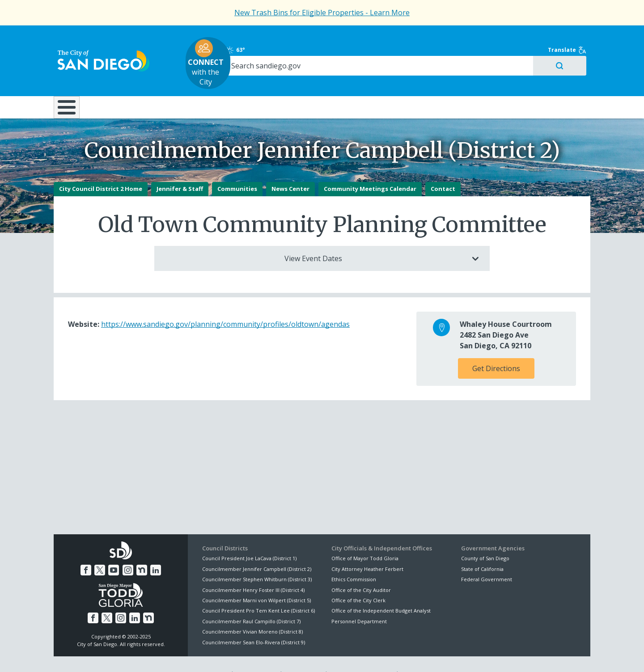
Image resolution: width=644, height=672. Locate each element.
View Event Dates (375, 239)
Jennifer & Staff (180, 169)
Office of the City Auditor (361, 570)
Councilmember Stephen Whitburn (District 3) (257, 559)
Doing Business (291, 80)
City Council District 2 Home (101, 169)
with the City (320, 50)
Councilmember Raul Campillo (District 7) (251, 601)
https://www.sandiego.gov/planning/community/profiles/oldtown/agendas (225, 304)
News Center (290, 169)
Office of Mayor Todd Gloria (365, 539)
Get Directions (496, 349)
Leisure (129, 80)
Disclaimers (210, 655)
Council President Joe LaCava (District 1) (249, 539)
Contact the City (424, 655)
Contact (443, 169)
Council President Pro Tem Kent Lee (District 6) (258, 591)
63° (466, 37)
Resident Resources (210, 80)
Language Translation (361, 655)
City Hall (546, 80)
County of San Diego (485, 539)
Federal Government (487, 559)
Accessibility (303, 655)
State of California (482, 549)
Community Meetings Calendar (370, 169)
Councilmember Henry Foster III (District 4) (253, 570)
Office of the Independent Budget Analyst (381, 591)
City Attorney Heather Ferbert (367, 549)
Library (372, 80)
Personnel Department (359, 601)
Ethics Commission (354, 559)
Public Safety (458, 80)
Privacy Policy (256, 655)
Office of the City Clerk (358, 580)
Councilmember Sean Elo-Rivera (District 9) (254, 622)
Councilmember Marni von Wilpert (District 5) (256, 580)
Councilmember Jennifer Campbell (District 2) (257, 549)
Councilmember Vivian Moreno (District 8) (252, 611)
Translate (571, 37)
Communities (237, 169)
